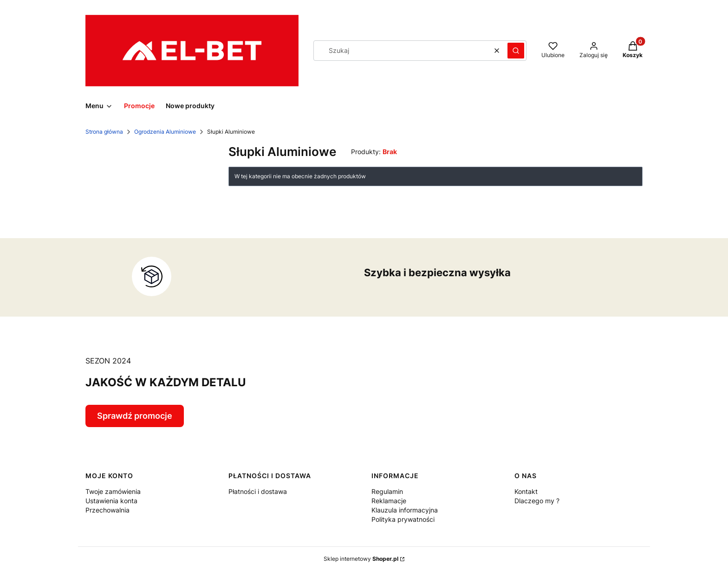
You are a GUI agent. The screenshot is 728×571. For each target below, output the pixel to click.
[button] (516, 51)
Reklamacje (389, 501)
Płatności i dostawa (258, 491)
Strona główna (104, 132)
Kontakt (526, 491)
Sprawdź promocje (135, 416)
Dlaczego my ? (537, 501)
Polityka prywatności (403, 519)
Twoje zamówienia (113, 491)
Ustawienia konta (111, 501)
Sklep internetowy (361, 559)
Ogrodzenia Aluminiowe (165, 132)
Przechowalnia (107, 510)
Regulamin (387, 491)
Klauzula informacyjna (405, 510)
